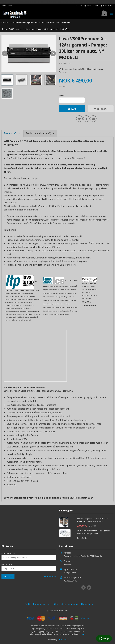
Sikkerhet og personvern (66, 604)
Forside (5, 23)
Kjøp (72, 109)
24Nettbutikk (62, 640)
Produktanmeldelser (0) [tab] (39, 133)
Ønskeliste (101, 109)
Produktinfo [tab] (10, 133)
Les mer (82, 634)
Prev (8, 53)
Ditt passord (7, 564)
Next (56, 53)
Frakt (28, 604)
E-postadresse (8, 553)
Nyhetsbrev (87, 604)
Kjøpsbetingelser (42, 604)
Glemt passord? (50, 577)
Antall (61, 96)
